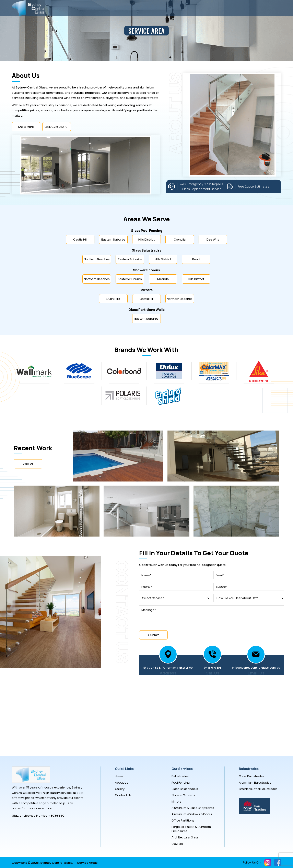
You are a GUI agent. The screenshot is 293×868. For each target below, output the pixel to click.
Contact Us (123, 795)
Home (119, 776)
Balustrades (180, 776)
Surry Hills (113, 299)
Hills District (146, 239)
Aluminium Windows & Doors (192, 814)
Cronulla (180, 239)
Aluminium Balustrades (255, 782)
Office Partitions (183, 820)
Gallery (120, 789)
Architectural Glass (185, 837)
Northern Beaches (97, 259)
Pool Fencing (181, 782)
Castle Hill (80, 239)
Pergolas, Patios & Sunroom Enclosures (191, 829)
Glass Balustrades (252, 776)
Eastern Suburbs (113, 239)
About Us (122, 782)
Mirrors (176, 801)
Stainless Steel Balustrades (258, 789)
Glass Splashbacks (185, 789)
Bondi (196, 259)
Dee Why (213, 239)
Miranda (163, 279)
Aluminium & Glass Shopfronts (193, 808)
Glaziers (177, 844)
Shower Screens (183, 795)
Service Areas (87, 863)
